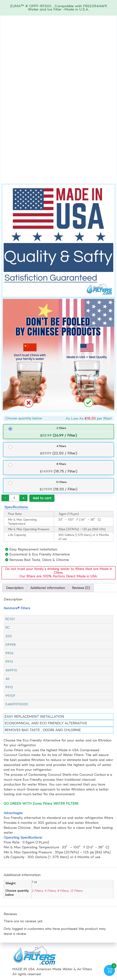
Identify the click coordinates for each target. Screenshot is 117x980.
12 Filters (61, 482)
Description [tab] (15, 588)
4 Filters (61, 446)
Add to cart (42, 498)
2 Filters (61, 428)
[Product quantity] (14, 498)
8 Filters (61, 464)
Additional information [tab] (48, 588)
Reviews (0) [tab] (81, 588)
